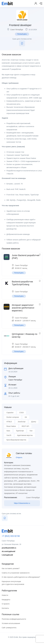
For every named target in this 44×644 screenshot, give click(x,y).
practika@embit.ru (9, 548)
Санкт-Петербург (17, 30)
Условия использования (11, 623)
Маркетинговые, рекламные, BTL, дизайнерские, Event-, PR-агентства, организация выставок (22, 481)
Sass (8, 431)
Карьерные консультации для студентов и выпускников (13, 583)
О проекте (6, 604)
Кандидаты (6, 600)
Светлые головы (24, 453)
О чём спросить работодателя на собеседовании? (21, 577)
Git (26, 417)
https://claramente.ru (22, 503)
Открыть (19, 457)
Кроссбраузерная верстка (16, 440)
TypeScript (20, 431)
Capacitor (10, 413)
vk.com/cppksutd (8, 551)
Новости (5, 595)
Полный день (22, 34)
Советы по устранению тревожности (16, 573)
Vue (31, 431)
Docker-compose (13, 417)
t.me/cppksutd (7, 555)
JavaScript (22, 422)
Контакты (5, 608)
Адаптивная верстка (25, 435)
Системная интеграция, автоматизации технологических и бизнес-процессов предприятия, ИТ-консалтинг (20, 490)
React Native (11, 426)
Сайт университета (9, 628)
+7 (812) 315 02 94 (11, 536)
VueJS (9, 435)
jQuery (34, 422)
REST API (25, 426)
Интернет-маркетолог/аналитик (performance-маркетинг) (23, 308)
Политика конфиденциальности (14, 619)
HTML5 (9, 422)
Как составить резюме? (11, 568)
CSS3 (22, 413)
